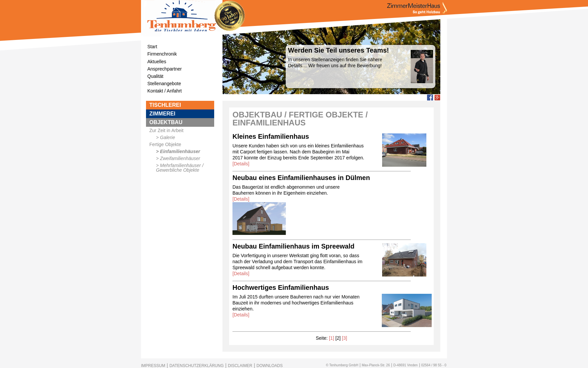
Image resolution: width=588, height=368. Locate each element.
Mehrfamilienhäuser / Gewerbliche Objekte (180, 168)
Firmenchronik (162, 54)
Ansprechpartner (165, 69)
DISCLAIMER (240, 366)
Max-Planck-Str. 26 (376, 365)
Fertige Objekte (165, 144)
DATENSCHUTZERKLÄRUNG (196, 366)
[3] (345, 338)
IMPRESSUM (153, 366)
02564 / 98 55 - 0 (434, 365)
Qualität (155, 76)
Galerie (167, 137)
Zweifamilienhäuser (180, 158)
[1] (332, 338)
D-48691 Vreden (406, 365)
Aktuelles (157, 62)
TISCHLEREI (165, 105)
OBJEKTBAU (166, 122)
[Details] (241, 164)
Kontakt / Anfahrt (165, 91)
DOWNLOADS (270, 366)
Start (152, 47)
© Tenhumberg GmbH (342, 365)
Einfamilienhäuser (180, 151)
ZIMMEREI (162, 114)
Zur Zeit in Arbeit (166, 130)
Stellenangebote (164, 84)
